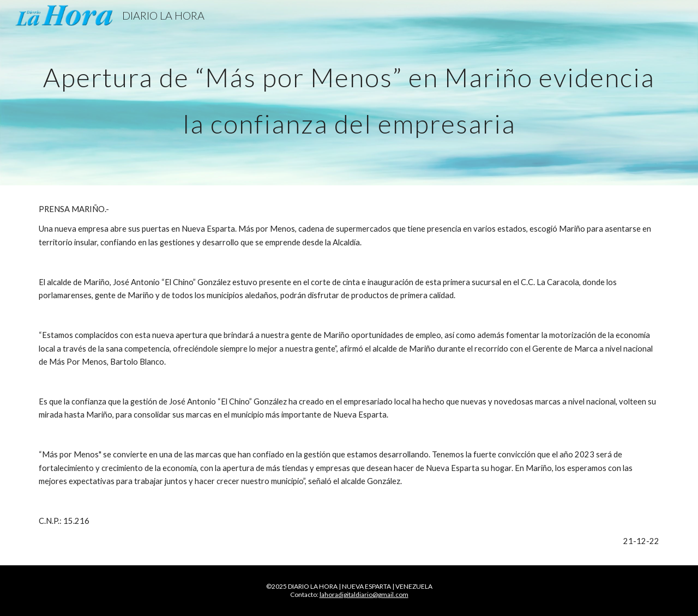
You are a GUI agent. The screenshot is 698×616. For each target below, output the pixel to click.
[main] (349, 93)
